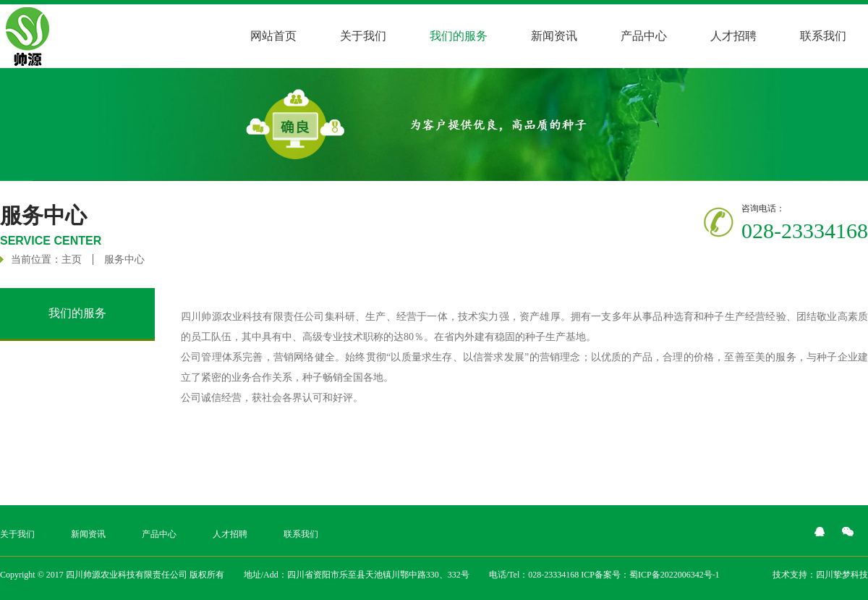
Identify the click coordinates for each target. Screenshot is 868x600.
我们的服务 (459, 36)
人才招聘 (733, 36)
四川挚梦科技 (842, 575)
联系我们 (823, 36)
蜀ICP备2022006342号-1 (675, 575)
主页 (72, 259)
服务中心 (124, 259)
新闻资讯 (554, 36)
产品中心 (644, 36)
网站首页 (273, 36)
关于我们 (363, 36)
